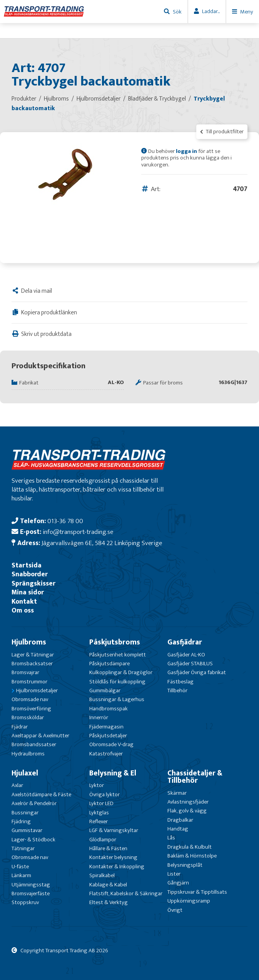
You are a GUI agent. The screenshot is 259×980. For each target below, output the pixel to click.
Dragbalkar (180, 820)
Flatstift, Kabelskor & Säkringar (126, 894)
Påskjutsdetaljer (108, 736)
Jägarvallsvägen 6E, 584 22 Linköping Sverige (102, 543)
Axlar (17, 785)
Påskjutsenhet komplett (118, 655)
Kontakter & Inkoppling (117, 867)
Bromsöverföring (31, 709)
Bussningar (25, 813)
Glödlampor (103, 840)
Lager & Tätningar (33, 655)
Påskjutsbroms (115, 642)
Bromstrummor (29, 682)
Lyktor (97, 785)
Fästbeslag (180, 682)
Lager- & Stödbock (33, 840)
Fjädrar (20, 727)
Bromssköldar (28, 717)
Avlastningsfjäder (188, 802)
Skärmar (177, 793)
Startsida (27, 565)
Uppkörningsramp (189, 901)
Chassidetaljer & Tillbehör (195, 777)
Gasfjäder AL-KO (186, 655)
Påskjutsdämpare (109, 664)
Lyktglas (99, 813)
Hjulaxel (25, 773)
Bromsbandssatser (34, 744)
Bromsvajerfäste (31, 894)
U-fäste (20, 867)
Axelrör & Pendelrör (34, 803)
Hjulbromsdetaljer (37, 691)
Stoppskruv (25, 902)
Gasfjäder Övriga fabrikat (197, 672)
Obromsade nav (30, 699)
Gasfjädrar (185, 642)
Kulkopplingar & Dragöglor (121, 672)
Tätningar (23, 848)
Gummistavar (27, 830)
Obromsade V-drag (111, 744)
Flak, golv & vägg (187, 811)
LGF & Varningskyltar (114, 830)
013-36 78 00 (65, 521)
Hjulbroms (29, 642)
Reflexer (99, 821)
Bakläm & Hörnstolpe (192, 856)
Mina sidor (28, 592)
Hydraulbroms (28, 754)
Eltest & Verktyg (109, 902)
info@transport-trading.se (78, 532)
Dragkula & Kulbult (190, 847)
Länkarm (21, 875)
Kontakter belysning (113, 857)
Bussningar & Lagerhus (117, 699)
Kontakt (24, 602)
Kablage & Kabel (108, 885)
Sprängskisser (33, 583)
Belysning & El (113, 773)
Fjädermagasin (106, 727)
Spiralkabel (102, 875)
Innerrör (99, 717)
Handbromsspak (109, 709)
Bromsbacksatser (32, 664)
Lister (174, 874)
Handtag (178, 829)
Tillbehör (177, 691)
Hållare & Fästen (108, 848)
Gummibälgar (105, 691)
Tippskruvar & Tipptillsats (197, 892)
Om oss (23, 610)
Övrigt (175, 910)
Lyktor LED (101, 803)
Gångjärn (178, 883)
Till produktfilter (222, 132)
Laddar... (211, 11)
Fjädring (21, 821)
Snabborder (30, 574)
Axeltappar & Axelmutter (40, 736)
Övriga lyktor (104, 795)
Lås (171, 838)
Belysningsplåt (185, 865)
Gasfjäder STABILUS (190, 664)
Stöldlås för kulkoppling (117, 682)
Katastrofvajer (106, 754)
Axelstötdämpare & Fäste (41, 795)
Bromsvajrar (25, 672)
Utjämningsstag (31, 885)
